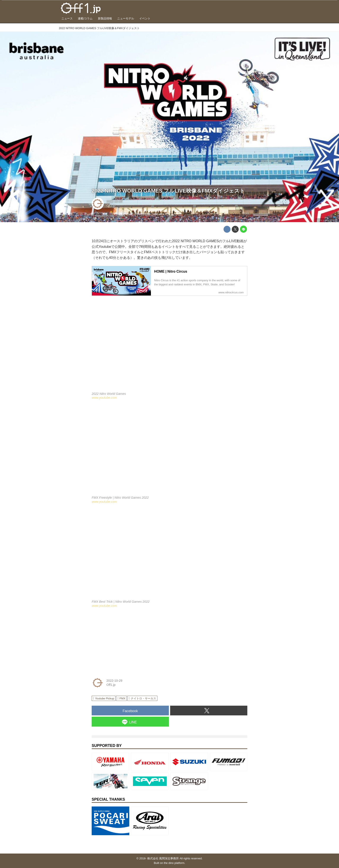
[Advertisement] (124, 642)
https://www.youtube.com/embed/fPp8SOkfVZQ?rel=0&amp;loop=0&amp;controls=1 (169, 346)
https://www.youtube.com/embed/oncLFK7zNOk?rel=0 (169, 554)
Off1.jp (111, 206)
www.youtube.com (327, 220)
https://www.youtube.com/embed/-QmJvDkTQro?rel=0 (169, 450)
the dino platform (174, 863)
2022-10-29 (114, 201)
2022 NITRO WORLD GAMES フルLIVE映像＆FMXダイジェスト (168, 191)
